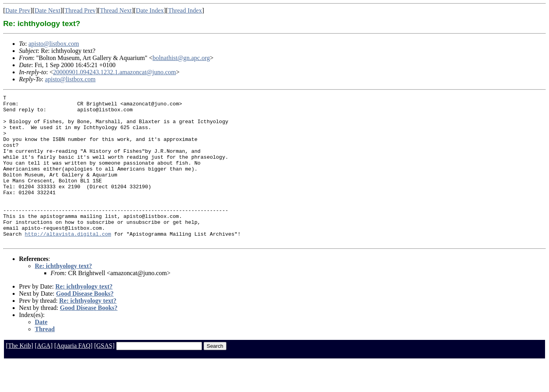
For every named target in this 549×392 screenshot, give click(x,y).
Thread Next (116, 10)
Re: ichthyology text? (63, 295)
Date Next (48, 10)
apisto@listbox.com (54, 44)
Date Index (150, 10)
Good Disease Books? (85, 323)
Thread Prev (80, 10)
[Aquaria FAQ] (73, 375)
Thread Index (185, 10)
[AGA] (44, 375)
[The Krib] (20, 375)
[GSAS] (104, 375)
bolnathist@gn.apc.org (181, 58)
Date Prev (18, 10)
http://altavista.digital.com (68, 262)
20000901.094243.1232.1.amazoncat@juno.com (114, 72)
